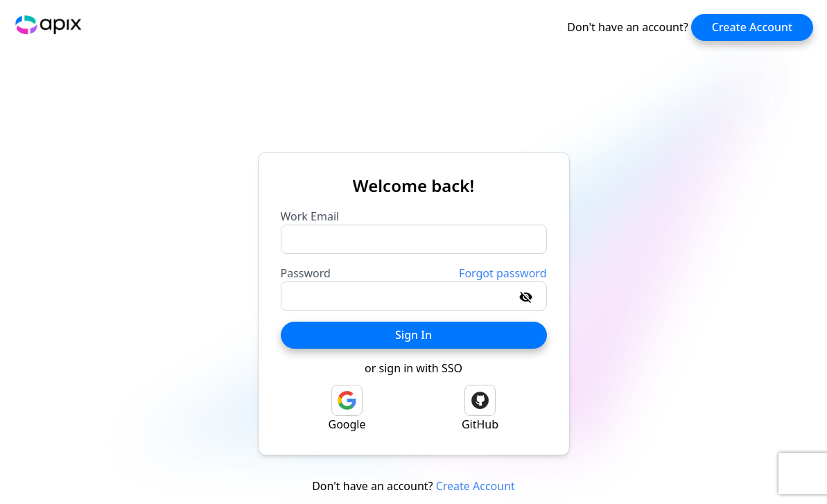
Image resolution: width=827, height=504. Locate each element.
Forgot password (503, 273)
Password (306, 273)
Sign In (413, 335)
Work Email (310, 216)
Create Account (752, 27)
